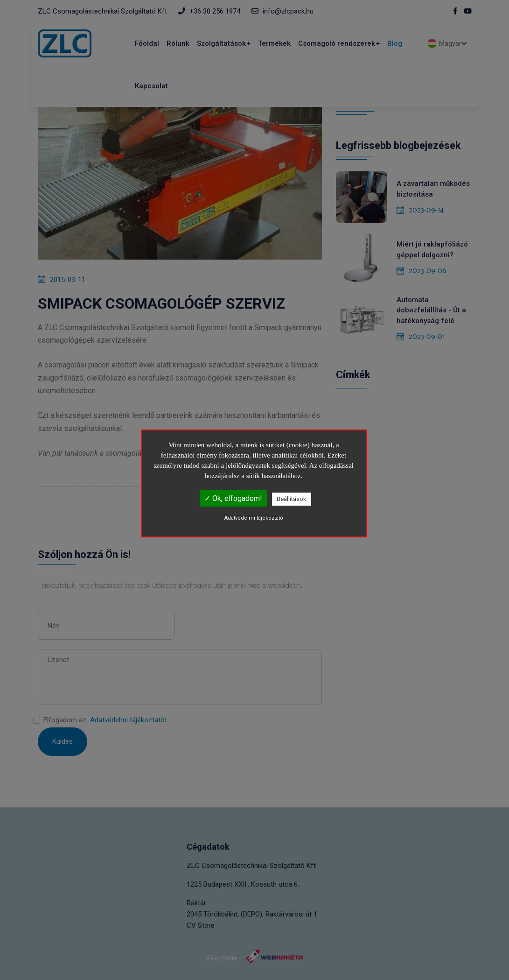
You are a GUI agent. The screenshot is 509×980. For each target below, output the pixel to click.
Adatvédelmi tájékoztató (254, 518)
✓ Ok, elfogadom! (233, 498)
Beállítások (292, 499)
